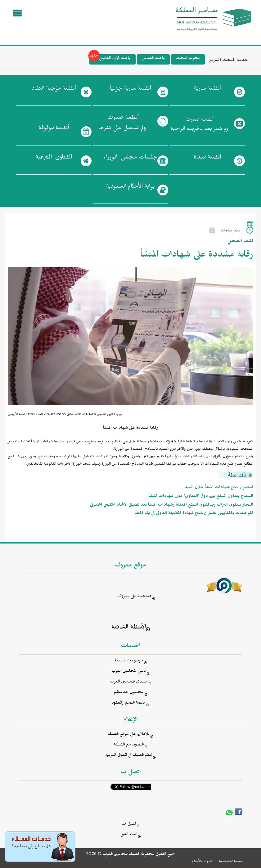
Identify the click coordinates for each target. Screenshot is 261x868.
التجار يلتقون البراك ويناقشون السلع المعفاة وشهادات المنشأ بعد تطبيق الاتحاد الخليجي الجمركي (172, 505)
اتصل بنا (129, 824)
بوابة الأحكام (130, 188)
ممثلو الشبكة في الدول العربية (129, 756)
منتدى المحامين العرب (129, 682)
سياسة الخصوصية (231, 862)
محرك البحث (188, 59)
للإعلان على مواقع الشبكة (129, 735)
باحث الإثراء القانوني (110, 59)
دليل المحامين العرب (129, 672)
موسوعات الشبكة (129, 661)
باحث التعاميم (153, 59)
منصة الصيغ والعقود (129, 703)
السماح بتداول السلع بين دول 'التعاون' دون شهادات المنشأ (201, 497)
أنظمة (207, 90)
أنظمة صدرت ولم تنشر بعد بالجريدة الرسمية (199, 125)
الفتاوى (54, 159)
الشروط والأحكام (202, 862)
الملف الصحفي (240, 242)
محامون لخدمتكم (129, 693)
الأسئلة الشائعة (129, 628)
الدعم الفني (129, 835)
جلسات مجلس (130, 159)
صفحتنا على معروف (134, 597)
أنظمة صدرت (122, 125)
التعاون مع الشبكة (129, 745)
